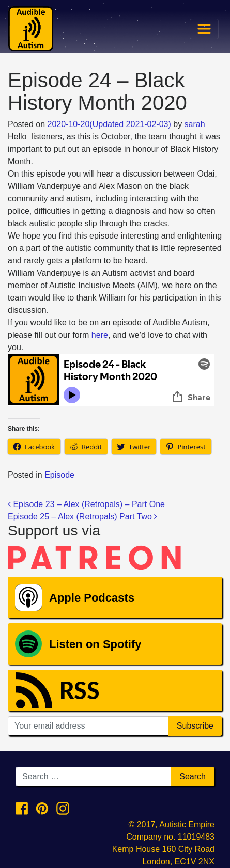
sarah (195, 124)
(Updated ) (109, 124)
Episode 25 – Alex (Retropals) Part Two (82, 517)
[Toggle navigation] (204, 29)
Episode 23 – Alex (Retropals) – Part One (86, 504)
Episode (59, 475)
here (100, 335)
